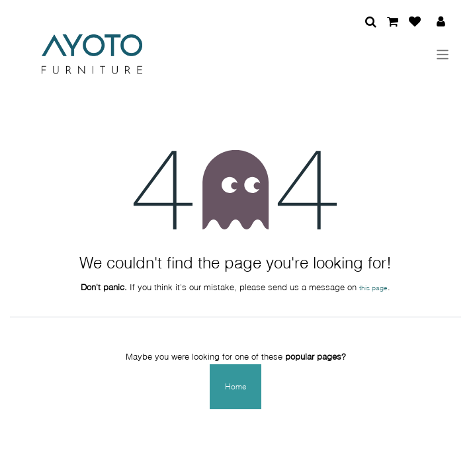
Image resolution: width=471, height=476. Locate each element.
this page (373, 288)
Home (236, 386)
